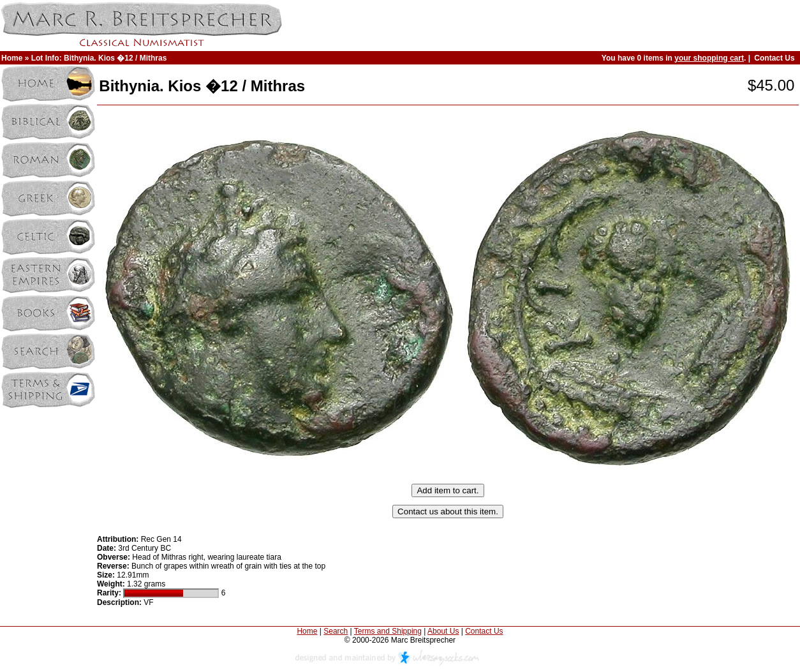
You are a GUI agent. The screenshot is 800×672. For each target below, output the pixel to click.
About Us (443, 631)
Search (336, 631)
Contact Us (774, 58)
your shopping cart (709, 58)
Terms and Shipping (388, 631)
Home (12, 58)
